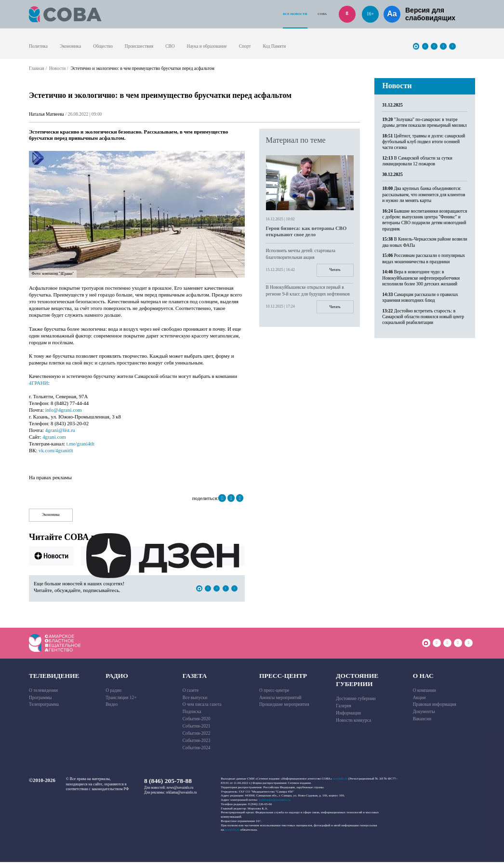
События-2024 (197, 748)
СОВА (322, 14)
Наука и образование (206, 46)
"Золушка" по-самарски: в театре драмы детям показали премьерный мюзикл (424, 122)
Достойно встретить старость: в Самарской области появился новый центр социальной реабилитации (423, 317)
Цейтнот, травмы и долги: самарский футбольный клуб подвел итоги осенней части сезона (424, 142)
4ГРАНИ (39, 383)
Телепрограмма (44, 705)
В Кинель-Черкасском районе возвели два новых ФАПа (424, 242)
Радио (117, 676)
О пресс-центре (274, 691)
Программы (40, 698)
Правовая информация (435, 705)
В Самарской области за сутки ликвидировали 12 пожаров (417, 161)
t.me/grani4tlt (80, 444)
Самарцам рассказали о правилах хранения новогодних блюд (420, 297)
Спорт (245, 46)
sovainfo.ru (340, 779)
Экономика (70, 46)
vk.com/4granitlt (56, 450)
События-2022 (197, 734)
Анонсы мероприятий (280, 698)
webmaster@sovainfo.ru (275, 801)
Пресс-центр (283, 676)
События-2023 (197, 741)
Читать (334, 270)
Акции (419, 698)
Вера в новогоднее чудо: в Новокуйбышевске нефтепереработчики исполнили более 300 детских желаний (421, 278)
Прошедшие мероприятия (284, 705)
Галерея (344, 707)
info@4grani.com (64, 410)
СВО (170, 46)
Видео (112, 705)
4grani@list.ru (60, 430)
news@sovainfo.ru (180, 788)
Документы (424, 713)
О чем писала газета (202, 705)
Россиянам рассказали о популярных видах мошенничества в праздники (424, 258)
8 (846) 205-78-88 (168, 782)
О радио (113, 691)
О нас (423, 676)
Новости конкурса (353, 721)
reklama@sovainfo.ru (181, 793)
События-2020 (197, 720)
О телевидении (43, 691)
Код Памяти (274, 46)
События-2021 (197, 727)
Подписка (192, 713)
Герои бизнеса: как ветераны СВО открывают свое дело (306, 231)
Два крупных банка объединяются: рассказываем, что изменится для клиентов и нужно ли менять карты (424, 195)
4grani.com (54, 437)
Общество (103, 46)
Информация (348, 714)
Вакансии (422, 720)
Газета (195, 676)
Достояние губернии (357, 681)
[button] (36, 213)
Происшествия (139, 46)
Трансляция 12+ (121, 698)
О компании (424, 691)
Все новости (295, 14)
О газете (191, 691)
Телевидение (54, 676)
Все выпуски (195, 698)
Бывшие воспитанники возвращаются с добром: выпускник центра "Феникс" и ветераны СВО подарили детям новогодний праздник (424, 220)
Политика (38, 46)
